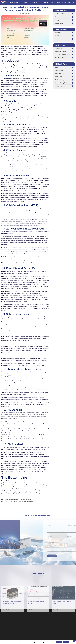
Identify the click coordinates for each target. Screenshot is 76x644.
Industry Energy (61, 11)
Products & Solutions (35, 2)
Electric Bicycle (59, 48)
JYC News (38, 574)
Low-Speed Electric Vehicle (63, 55)
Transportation (61, 29)
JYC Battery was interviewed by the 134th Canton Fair (18, 499)
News (59, 2)
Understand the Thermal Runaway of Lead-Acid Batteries (19, 501)
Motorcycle (58, 36)
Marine (57, 39)
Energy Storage (59, 20)
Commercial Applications (62, 83)
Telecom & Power (60, 14)
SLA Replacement (60, 86)
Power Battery (59, 77)
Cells (56, 67)
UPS (56, 17)
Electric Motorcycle (60, 52)
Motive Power (60, 45)
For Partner (45, 2)
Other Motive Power (60, 58)
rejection (66, 642)
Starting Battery (59, 80)
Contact (64, 2)
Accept (59, 642)
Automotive (58, 33)
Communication (59, 70)
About (26, 2)
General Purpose (60, 23)
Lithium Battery (61, 64)
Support (53, 2)
